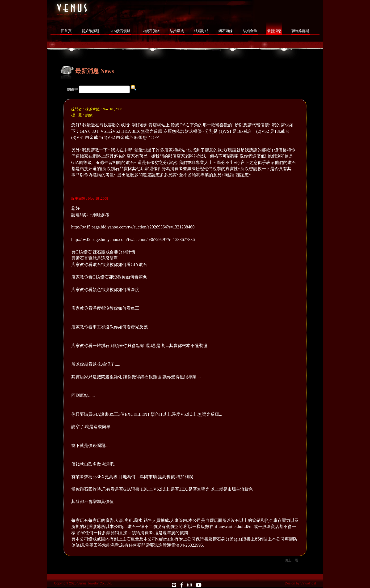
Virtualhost (308, 583)
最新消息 (274, 31)
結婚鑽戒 (177, 31)
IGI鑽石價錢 (150, 31)
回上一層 (291, 560)
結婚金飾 (250, 31)
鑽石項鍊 (226, 31)
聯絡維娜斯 (300, 31)
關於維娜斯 (90, 31)
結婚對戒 (201, 31)
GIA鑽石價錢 (120, 31)
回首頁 (66, 31)
